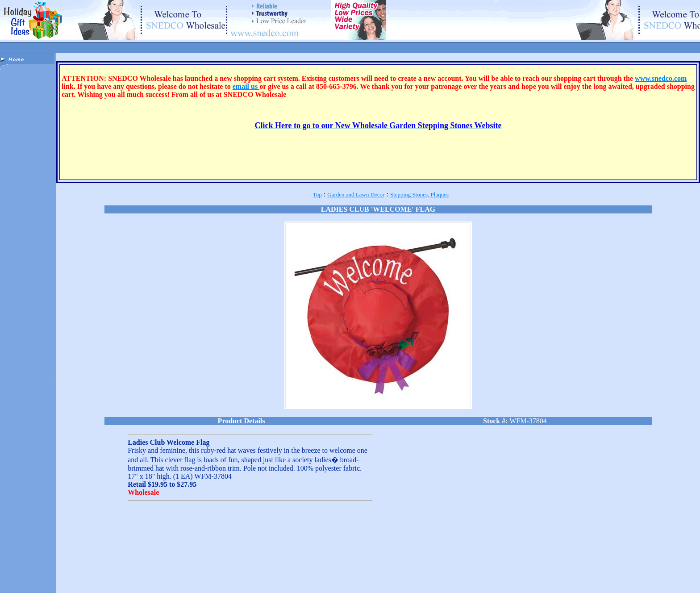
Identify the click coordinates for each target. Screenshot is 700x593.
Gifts (71, 576)
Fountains (21, 576)
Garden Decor (49, 576)
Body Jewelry (122, 571)
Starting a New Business (512, 578)
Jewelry (162, 576)
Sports (282, 576)
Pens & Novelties (254, 576)
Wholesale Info (555, 578)
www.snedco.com (661, 78)
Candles (147, 571)
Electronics (308, 571)
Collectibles (170, 571)
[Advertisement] (28, 213)
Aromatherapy (62, 571)
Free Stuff (475, 578)
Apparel (37, 571)
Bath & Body (92, 571)
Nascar (207, 576)
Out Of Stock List (591, 578)
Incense (144, 576)
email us (246, 86)
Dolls (268, 571)
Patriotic (226, 576)
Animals (18, 571)
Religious (301, 576)
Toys (332, 576)
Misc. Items (185, 576)
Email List (452, 578)
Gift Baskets (92, 576)
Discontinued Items (240, 571)
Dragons (285, 571)
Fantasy (330, 571)
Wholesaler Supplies (175, 581)
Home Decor (120, 576)
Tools (319, 576)
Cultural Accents (201, 571)
